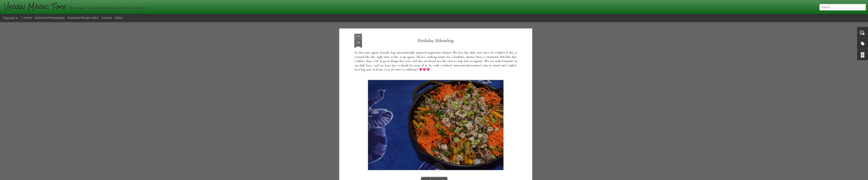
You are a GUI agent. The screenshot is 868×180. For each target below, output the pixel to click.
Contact (107, 18)
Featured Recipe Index (83, 18)
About (119, 18)
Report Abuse (509, 177)
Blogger (497, 177)
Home (27, 18)
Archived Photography (50, 18)
